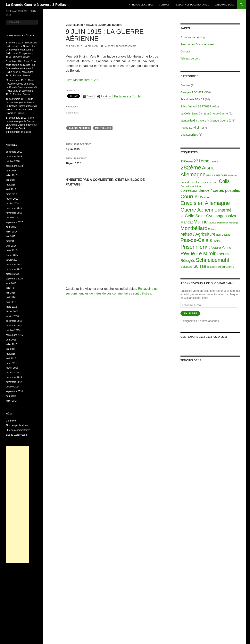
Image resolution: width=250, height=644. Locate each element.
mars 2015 (11, 363)
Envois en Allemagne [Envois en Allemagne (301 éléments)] (205, 203)
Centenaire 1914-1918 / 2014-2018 (204, 337)
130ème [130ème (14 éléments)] (187, 161)
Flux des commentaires (18, 430)
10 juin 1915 (112, 160)
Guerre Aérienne (79, 128)
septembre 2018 (14, 166)
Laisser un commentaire (120, 46)
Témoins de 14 (191, 360)
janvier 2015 (12, 373)
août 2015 (11, 340)
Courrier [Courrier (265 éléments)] (190, 196)
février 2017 (12, 255)
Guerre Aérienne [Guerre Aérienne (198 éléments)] (199, 210)
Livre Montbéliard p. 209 (82, 80)
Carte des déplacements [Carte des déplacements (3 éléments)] (194, 182)
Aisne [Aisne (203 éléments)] (208, 168)
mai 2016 (11, 297)
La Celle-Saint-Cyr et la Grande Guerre (204, 113)
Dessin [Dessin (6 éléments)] (204, 197)
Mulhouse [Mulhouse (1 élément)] (213, 229)
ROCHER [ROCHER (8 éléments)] (223, 254)
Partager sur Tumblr (128, 96)
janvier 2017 (12, 260)
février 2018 (12, 199)
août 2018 (11, 171)
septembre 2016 (14, 279)
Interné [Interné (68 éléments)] (225, 210)
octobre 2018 (13, 161)
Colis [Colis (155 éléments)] (224, 181)
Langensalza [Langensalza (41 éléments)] (225, 216)
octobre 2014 (13, 387)
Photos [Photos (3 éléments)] (217, 241)
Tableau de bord (224, 5)
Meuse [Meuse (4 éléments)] (213, 223)
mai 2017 (11, 241)
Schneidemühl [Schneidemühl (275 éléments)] (212, 260)
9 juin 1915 (112, 146)
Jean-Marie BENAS (192, 99)
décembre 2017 (14, 208)
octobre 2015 (13, 330)
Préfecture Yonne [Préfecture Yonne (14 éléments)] (218, 248)
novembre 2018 (14, 157)
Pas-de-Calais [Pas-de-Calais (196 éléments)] (196, 240)
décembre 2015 (14, 321)
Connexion (11, 421)
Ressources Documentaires (192, 5)
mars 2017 (11, 250)
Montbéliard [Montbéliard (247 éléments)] (194, 228)
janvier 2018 (12, 204)
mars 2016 (11, 307)
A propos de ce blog (141, 5)
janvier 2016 (12, 316)
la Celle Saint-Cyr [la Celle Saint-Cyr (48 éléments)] (196, 216)
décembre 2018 (14, 152)
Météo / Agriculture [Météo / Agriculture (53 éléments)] (198, 234)
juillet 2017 (11, 232)
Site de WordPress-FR (18, 435)
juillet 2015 (11, 344)
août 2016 (11, 283)
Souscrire (190, 313)
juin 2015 (11, 349)
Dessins (185, 85)
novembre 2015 (14, 326)
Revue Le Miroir (190, 128)
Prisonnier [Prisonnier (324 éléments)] (192, 247)
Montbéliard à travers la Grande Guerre (94, 25)
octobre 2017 (13, 218)
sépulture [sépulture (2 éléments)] (212, 267)
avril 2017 (11, 246)
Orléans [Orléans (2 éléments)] (226, 235)
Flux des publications (17, 425)
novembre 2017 (14, 213)
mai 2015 (11, 354)
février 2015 (12, 368)
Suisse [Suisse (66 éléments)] (200, 266)
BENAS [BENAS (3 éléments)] (211, 175)
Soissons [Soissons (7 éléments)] (187, 267)
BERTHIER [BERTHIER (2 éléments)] (222, 176)
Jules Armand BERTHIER (196, 106)
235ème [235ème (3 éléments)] (215, 162)
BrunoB (93, 46)
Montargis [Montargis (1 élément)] (234, 223)
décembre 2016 (14, 265)
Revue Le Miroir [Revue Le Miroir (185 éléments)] (198, 253)
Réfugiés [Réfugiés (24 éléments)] (188, 261)
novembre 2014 (14, 382)
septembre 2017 (14, 222)
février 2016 (12, 312)
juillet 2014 (11, 401)
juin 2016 (11, 293)
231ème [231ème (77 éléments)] (201, 161)
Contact (164, 5)
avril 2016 (11, 302)
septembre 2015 (14, 335)
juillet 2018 (11, 175)
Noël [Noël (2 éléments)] (219, 235)
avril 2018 (11, 189)
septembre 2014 (14, 391)
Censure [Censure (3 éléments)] (213, 182)
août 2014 (11, 396)
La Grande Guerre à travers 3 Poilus (36, 5)
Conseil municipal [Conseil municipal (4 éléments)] (191, 186)
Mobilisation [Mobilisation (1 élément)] (223, 223)
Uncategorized (189, 135)
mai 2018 (11, 185)
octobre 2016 (13, 274)
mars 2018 (11, 194)
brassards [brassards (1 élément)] (233, 176)
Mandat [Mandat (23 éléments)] (187, 222)
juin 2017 (11, 236)
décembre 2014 (14, 377)
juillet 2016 (11, 288)
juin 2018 (11, 180)
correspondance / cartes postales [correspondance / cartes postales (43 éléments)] (210, 190)
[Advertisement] (18, 505)
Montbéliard (103, 128)
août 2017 (11, 227)
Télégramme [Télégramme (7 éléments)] (226, 267)
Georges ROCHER (192, 92)
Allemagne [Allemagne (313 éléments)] (193, 174)
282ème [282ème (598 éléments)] (191, 167)
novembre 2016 (14, 269)
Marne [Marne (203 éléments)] (201, 222)
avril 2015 (11, 358)
